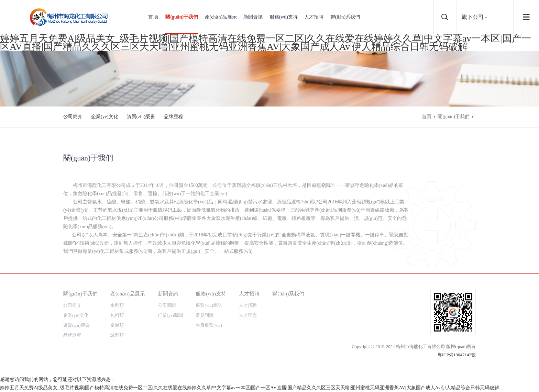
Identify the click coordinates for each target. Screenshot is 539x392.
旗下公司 (473, 17)
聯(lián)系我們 (345, 17)
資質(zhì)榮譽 (141, 117)
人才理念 (248, 315)
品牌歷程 (173, 117)
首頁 (427, 117)
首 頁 (154, 17)
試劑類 (117, 335)
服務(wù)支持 (284, 17)
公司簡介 (73, 117)
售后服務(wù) (209, 325)
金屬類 (117, 325)
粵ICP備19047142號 (457, 355)
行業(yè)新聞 (170, 315)
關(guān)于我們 (182, 17)
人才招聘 (314, 17)
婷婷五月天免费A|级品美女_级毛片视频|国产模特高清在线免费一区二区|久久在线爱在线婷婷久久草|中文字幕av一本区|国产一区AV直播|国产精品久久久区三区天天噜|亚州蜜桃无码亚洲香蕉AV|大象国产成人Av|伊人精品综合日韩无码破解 (266, 42)
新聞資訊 (253, 17)
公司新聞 (167, 305)
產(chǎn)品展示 (221, 17)
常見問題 (205, 315)
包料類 (117, 315)
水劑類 (117, 305)
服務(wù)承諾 (209, 305)
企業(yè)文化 (105, 117)
